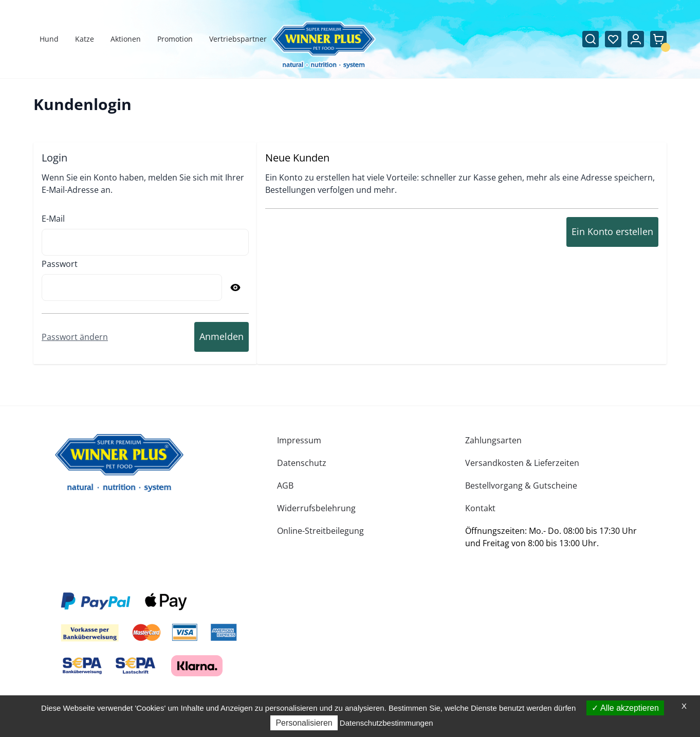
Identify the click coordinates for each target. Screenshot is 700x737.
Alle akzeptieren (625, 708)
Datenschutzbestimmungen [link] (386, 723)
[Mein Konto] (636, 39)
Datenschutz (302, 463)
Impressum (299, 440)
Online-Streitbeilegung (320, 531)
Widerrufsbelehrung (316, 508)
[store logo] (119, 463)
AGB (285, 486)
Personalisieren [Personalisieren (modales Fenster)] (304, 723)
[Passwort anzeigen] (235, 287)
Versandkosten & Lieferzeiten (522, 463)
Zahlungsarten (493, 440)
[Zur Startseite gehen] (324, 46)
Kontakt (480, 508)
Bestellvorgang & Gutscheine (521, 486)
